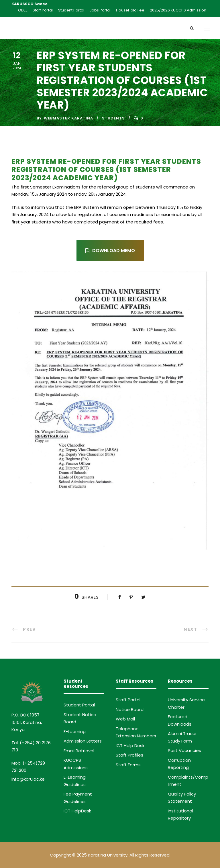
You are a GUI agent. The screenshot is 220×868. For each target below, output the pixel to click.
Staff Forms (128, 765)
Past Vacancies (184, 750)
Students (113, 118)
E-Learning (75, 731)
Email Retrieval (79, 751)
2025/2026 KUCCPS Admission (178, 10)
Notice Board (130, 709)
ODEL (23, 10)
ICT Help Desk (130, 746)
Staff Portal (43, 10)
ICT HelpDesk (77, 811)
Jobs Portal (100, 10)
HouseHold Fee (130, 10)
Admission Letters (83, 741)
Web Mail (125, 719)
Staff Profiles (129, 755)
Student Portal (71, 10)
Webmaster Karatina (68, 118)
